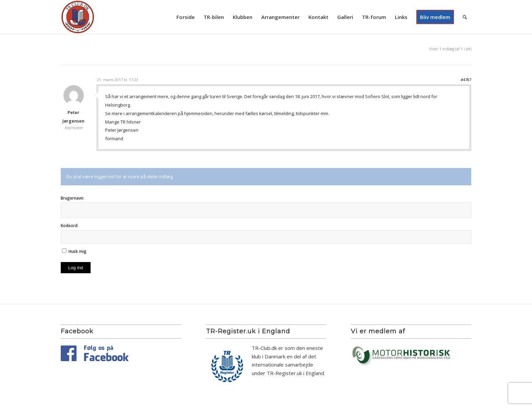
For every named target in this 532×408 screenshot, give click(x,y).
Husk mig (78, 251)
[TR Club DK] (78, 17)
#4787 (466, 80)
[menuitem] (186, 17)
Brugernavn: (72, 198)
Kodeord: (70, 226)
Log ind (76, 268)
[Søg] (465, 17)
